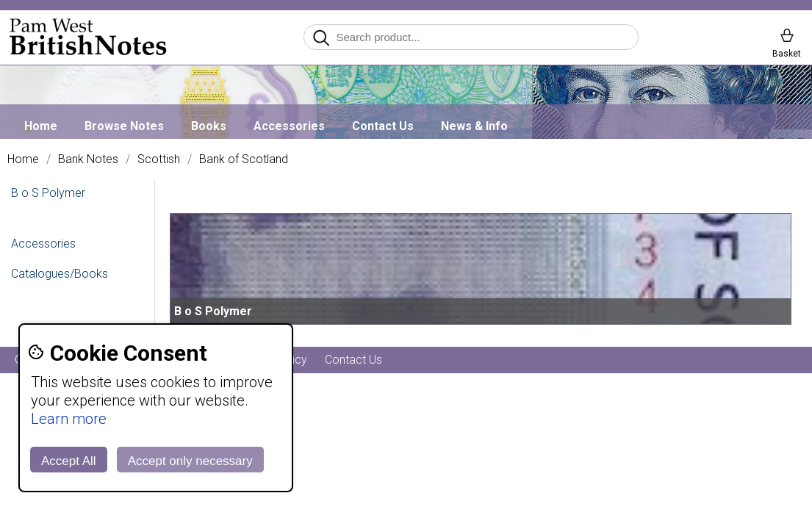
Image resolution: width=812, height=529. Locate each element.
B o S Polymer (48, 193)
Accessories (289, 126)
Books (209, 126)
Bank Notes (88, 159)
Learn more (69, 419)
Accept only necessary (190, 461)
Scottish (159, 159)
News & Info (474, 126)
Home (41, 126)
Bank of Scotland (244, 159)
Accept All (69, 461)
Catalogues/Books (60, 274)
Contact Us (383, 126)
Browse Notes (124, 126)
